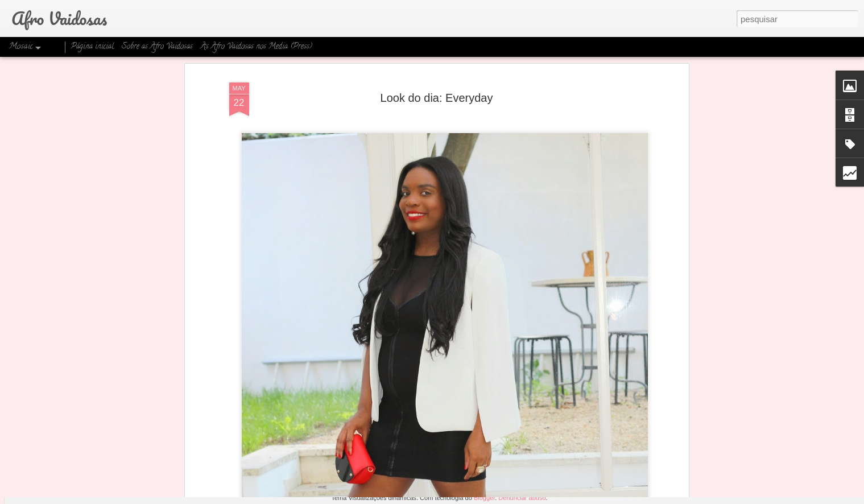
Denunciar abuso (522, 498)
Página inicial (92, 47)
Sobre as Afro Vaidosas (157, 47)
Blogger (484, 498)
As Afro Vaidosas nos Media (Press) (257, 47)
